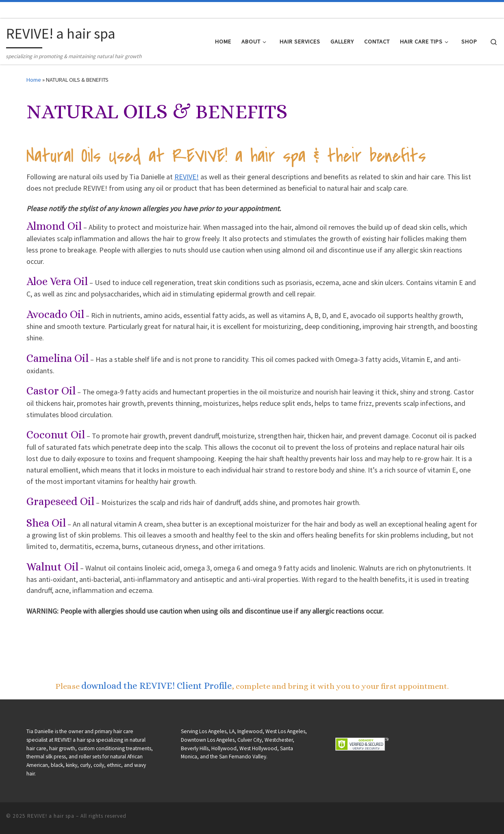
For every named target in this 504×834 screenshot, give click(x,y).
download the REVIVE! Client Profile (157, 686)
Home (34, 80)
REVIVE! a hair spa (51, 816)
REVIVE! (187, 177)
